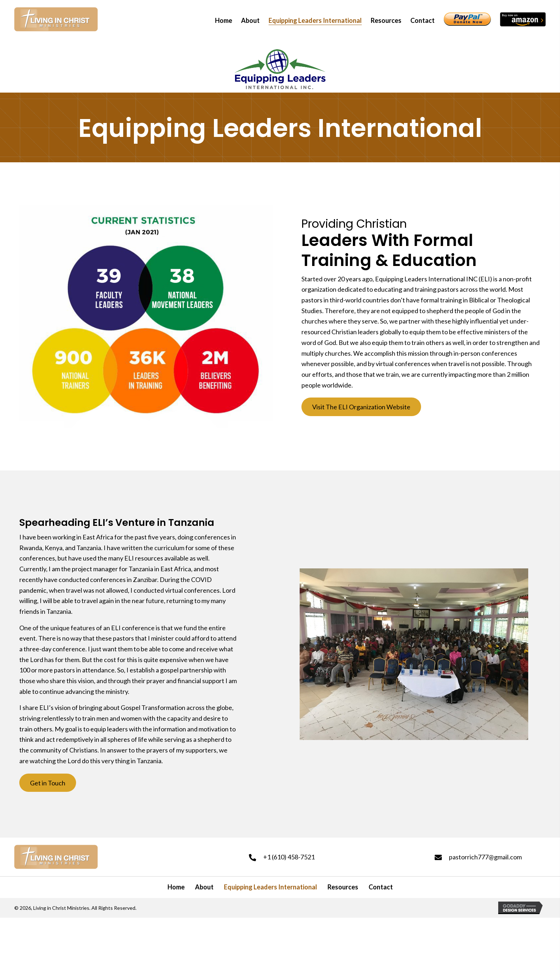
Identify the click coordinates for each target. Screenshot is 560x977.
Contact (381, 887)
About (204, 887)
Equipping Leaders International (271, 887)
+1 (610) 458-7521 (289, 857)
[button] (361, 407)
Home (176, 887)
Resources (343, 887)
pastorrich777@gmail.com (485, 857)
